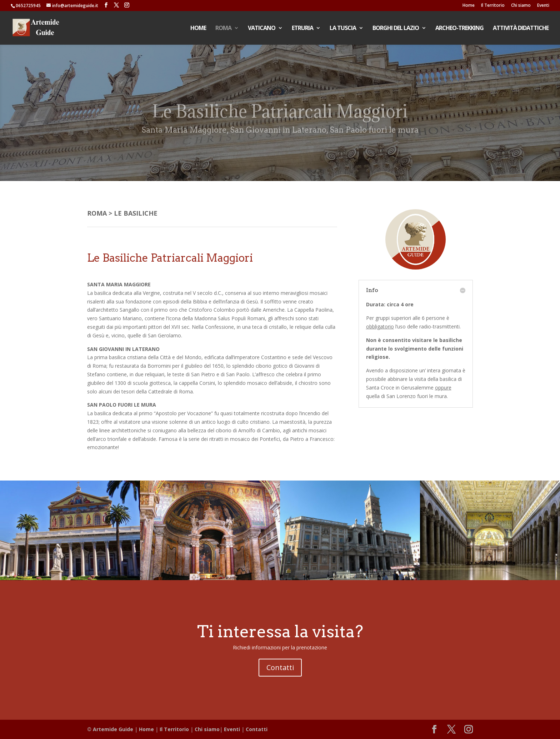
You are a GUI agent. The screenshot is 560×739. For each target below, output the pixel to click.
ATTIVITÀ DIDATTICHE (521, 29)
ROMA (223, 29)
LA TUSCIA (343, 29)
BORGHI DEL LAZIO (396, 29)
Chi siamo (521, 6)
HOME (198, 29)
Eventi (543, 6)
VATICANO (262, 29)
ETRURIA (302, 29)
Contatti (280, 667)
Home (469, 6)
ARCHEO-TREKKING (459, 29)
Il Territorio (493, 6)
